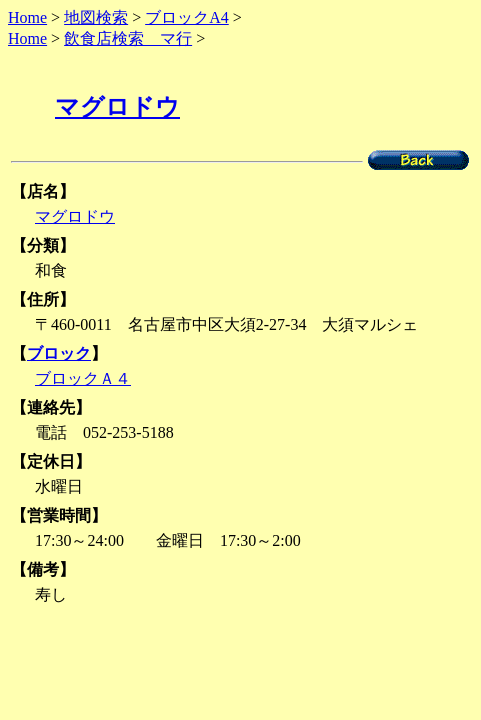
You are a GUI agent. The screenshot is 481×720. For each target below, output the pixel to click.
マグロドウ (117, 107)
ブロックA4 (187, 17)
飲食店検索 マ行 (128, 38)
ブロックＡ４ (83, 378)
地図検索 (96, 17)
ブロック (59, 353)
